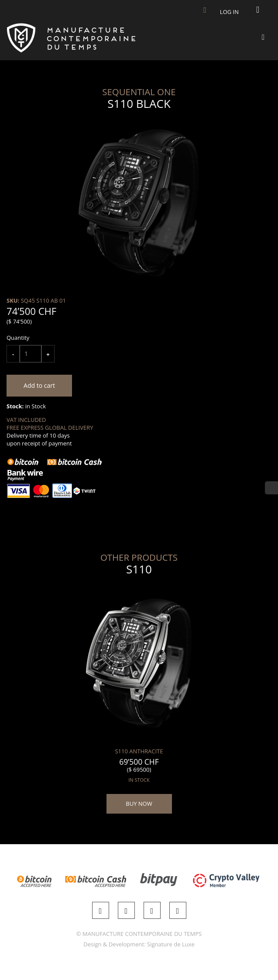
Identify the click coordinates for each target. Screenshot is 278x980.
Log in (229, 12)
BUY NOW (139, 804)
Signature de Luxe (171, 944)
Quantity (18, 338)
